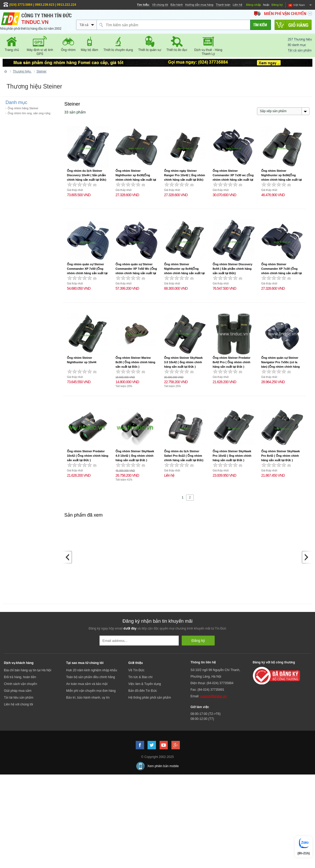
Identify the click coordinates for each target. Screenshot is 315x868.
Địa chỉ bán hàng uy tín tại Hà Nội (28, 670)
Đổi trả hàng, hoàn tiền (20, 677)
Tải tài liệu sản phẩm (19, 698)
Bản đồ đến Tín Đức (143, 691)
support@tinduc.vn (213, 696)
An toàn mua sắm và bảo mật (87, 684)
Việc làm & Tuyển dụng (145, 684)
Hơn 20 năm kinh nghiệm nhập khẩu (92, 670)
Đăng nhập (254, 5)
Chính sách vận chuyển (20, 684)
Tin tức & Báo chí (140, 677)
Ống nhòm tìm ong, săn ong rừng (29, 113)
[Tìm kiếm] (261, 25)
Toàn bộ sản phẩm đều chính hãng (91, 677)
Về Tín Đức (136, 670)
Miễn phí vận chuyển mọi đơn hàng (91, 691)
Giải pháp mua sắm (18, 691)
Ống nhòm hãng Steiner (23, 108)
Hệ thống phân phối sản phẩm (150, 698)
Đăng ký (277, 5)
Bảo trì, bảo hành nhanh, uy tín (88, 698)
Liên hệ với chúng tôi (19, 704)
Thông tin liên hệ (203, 662)
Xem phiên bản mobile (163, 766)
